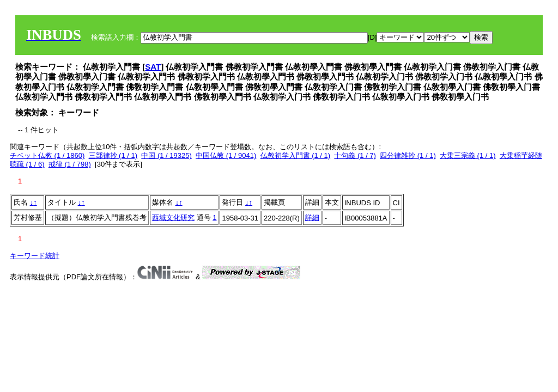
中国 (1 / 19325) (166, 155)
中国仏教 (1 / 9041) (226, 155)
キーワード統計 (35, 256)
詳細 (312, 218)
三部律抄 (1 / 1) (113, 155)
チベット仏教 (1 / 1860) (47, 155)
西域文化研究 (173, 218)
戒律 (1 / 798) (70, 164)
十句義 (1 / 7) (355, 155)
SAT (153, 67)
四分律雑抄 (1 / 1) (408, 155)
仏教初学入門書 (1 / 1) (296, 155)
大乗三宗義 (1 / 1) (468, 155)
